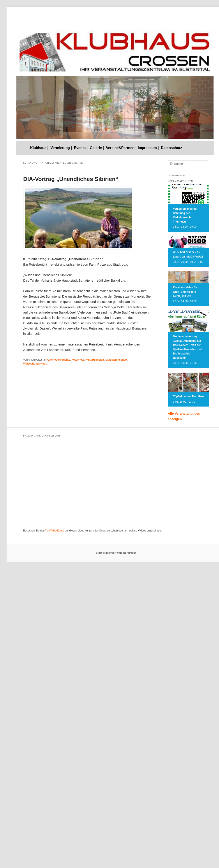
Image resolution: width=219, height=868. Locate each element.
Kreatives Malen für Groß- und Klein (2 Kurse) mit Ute (185, 292)
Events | (81, 148)
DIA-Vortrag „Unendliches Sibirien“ (71, 179)
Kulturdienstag (95, 360)
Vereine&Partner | (121, 148)
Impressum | (148, 148)
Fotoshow (78, 360)
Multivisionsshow (116, 360)
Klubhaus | (39, 148)
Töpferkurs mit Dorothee (188, 396)
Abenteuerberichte (58, 360)
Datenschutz (172, 148)
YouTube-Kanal (55, 531)
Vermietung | (61, 148)
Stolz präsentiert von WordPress (116, 553)
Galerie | (97, 148)
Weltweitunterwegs (35, 364)
